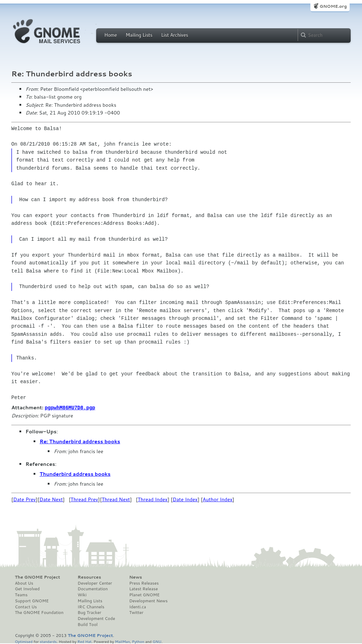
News (135, 577)
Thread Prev (84, 499)
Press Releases (144, 583)
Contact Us (26, 607)
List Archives (175, 35)
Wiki (82, 595)
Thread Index (153, 499)
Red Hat (84, 641)
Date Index (185, 499)
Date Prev (24, 499)
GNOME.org (333, 6)
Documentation (93, 589)
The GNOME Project (37, 577)
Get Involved (27, 589)
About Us (24, 583)
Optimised (24, 641)
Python (138, 641)
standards (48, 641)
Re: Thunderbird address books (80, 441)
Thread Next (116, 499)
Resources (89, 577)
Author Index (217, 499)
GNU (157, 641)
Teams (21, 595)
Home (111, 35)
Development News (148, 601)
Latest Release (143, 589)
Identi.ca (138, 607)
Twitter (136, 612)
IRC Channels (91, 607)
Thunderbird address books (75, 474)
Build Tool (88, 624)
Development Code (97, 618)
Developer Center (95, 583)
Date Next (51, 499)
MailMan (122, 641)
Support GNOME (32, 601)
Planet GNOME (144, 595)
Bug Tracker (90, 612)
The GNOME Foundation (39, 612)
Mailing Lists (139, 35)
